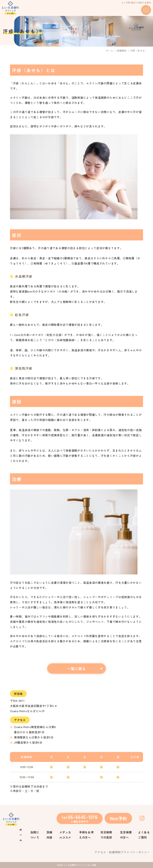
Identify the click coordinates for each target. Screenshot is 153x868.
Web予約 (118, 818)
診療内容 (50, 835)
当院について (35, 835)
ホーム (110, 50)
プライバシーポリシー (135, 852)
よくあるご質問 (144, 835)
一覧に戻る (77, 669)
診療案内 (122, 50)
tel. (79, 818)
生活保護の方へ (126, 835)
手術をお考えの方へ (86, 835)
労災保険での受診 (106, 835)
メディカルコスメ (65, 835)
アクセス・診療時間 (108, 852)
